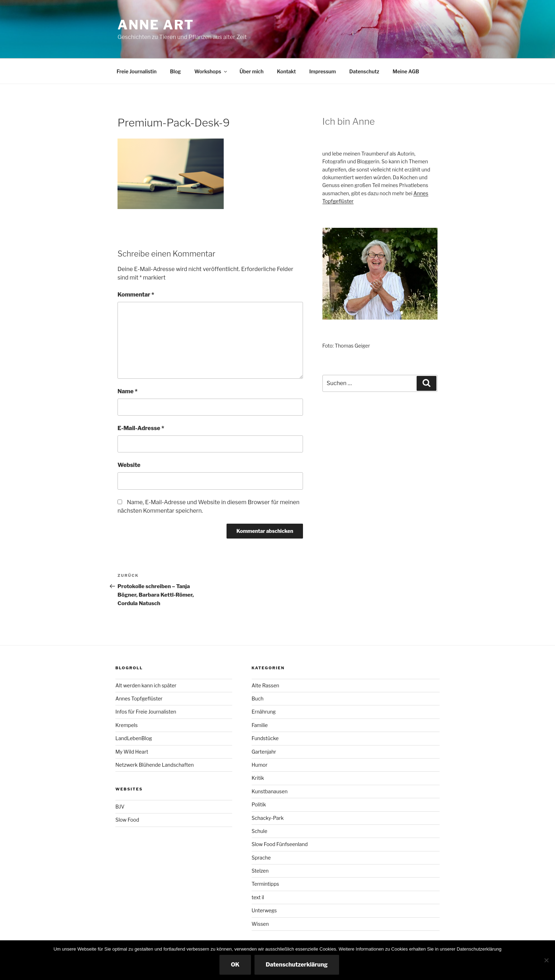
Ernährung (264, 712)
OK (235, 965)
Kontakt (286, 71)
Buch (258, 699)
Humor (260, 765)
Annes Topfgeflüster (139, 699)
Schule (259, 831)
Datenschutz (364, 71)
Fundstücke (265, 738)
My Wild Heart (132, 752)
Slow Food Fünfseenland (280, 844)
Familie (260, 725)
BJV (120, 807)
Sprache (261, 858)
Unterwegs (264, 910)
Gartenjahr (264, 752)
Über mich (252, 71)
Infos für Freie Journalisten (146, 712)
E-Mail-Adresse (141, 428)
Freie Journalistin (137, 71)
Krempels (127, 725)
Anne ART (156, 25)
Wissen (260, 924)
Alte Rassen (265, 685)
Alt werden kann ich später (146, 685)
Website (129, 465)
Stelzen (260, 871)
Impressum (323, 71)
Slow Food (127, 820)
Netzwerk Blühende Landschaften (155, 765)
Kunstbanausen (270, 791)
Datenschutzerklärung (297, 965)
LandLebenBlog (134, 738)
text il (258, 897)
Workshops (211, 71)
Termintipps (265, 884)
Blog (175, 71)
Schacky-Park (268, 818)
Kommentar (136, 295)
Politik (259, 804)
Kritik (258, 778)
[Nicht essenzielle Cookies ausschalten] (546, 960)
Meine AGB (406, 71)
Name (128, 391)
